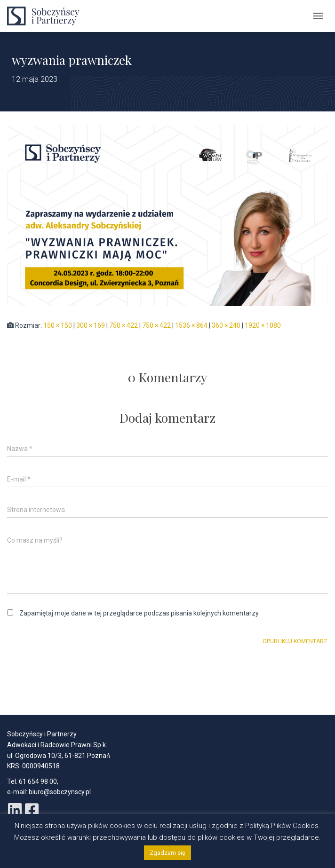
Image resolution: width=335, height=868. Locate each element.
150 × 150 (58, 325)
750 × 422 (124, 325)
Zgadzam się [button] (167, 853)
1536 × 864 (191, 325)
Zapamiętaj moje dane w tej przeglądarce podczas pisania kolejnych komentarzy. (140, 613)
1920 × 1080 (263, 325)
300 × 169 (91, 325)
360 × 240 (226, 325)
